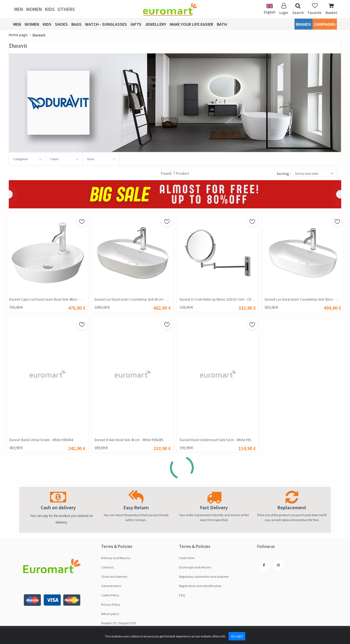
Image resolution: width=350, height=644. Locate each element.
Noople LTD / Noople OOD (119, 623)
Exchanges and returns (195, 567)
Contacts (107, 567)
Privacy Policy (111, 604)
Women (34, 9)
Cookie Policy (110, 595)
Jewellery (156, 24)
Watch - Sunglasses (106, 24)
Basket (331, 9)
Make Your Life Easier (192, 24)
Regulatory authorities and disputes (204, 577)
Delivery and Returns (116, 558)
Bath (222, 24)
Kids (50, 9)
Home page (18, 35)
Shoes (61, 24)
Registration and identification (200, 586)
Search (298, 9)
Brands (304, 24)
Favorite (315, 9)
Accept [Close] (237, 636)
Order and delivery (114, 577)
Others (66, 9)
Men (19, 9)
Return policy (110, 614)
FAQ (182, 595)
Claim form (187, 558)
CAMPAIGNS (325, 24)
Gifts (136, 24)
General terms (111, 586)
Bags (76, 24)
